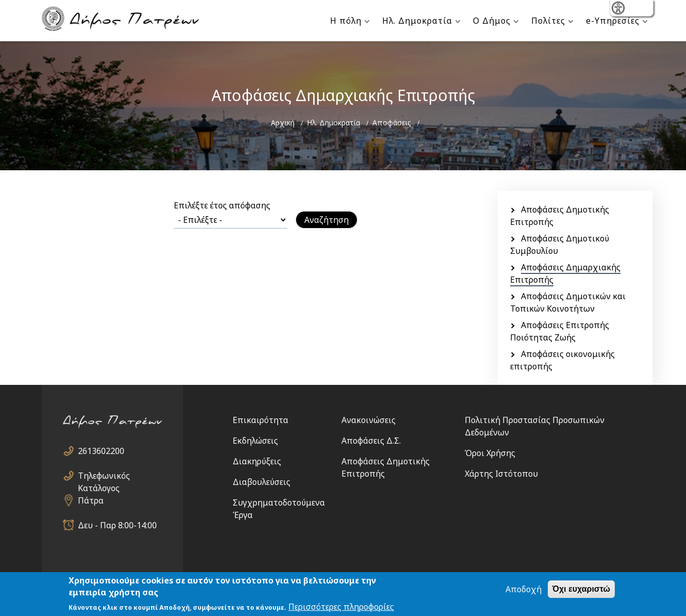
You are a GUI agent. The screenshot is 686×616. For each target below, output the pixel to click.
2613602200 (101, 451)
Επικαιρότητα (260, 420)
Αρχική (283, 123)
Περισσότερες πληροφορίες (341, 607)
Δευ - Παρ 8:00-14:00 (117, 525)
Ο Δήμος (492, 21)
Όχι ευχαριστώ (581, 589)
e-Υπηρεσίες (613, 21)
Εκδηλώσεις (255, 441)
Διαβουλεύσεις (262, 482)
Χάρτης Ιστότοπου (501, 474)
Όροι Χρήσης (490, 453)
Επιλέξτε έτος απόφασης (222, 205)
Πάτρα (91, 500)
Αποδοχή (524, 590)
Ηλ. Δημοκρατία (417, 21)
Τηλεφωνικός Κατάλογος (104, 476)
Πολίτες (548, 21)
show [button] (619, 9)
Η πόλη (346, 21)
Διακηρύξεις (257, 461)
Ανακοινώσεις (369, 420)
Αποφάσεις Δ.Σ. (371, 441)
